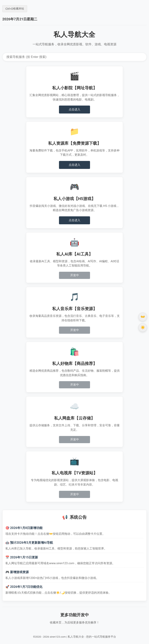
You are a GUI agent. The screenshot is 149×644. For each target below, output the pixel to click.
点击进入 (74, 109)
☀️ (143, 327)
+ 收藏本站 (15, 9)
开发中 (75, 275)
